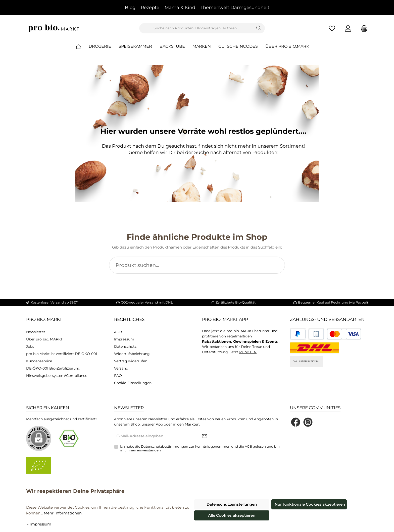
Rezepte (150, 8)
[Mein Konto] (348, 28)
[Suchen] (259, 28)
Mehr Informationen (63, 513)
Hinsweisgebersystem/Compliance (57, 376)
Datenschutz (125, 346)
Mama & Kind (180, 8)
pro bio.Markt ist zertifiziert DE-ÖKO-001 (62, 354)
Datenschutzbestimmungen (165, 446)
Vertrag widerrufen (131, 361)
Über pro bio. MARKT (44, 339)
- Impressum (39, 524)
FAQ (118, 376)
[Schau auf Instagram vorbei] (308, 422)
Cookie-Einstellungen (133, 383)
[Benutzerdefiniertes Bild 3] (344, 334)
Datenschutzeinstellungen (232, 504)
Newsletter (36, 332)
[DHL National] (315, 348)
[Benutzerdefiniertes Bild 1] (298, 334)
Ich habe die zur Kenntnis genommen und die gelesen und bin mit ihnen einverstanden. (200, 448)
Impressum (124, 339)
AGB (118, 332)
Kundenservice (39, 361)
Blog (130, 8)
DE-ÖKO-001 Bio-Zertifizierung (53, 368)
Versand (121, 368)
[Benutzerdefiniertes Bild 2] (316, 334)
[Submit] (205, 436)
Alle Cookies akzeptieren (232, 515)
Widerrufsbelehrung (132, 354)
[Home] (82, 46)
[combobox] (196, 28)
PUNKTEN (248, 352)
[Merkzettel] (332, 28)
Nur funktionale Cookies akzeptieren (310, 504)
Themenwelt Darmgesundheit (235, 8)
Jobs (30, 346)
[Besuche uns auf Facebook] (296, 422)
